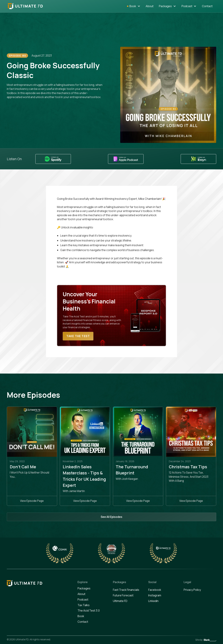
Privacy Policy (192, 590)
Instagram (155, 595)
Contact (207, 6)
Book (81, 616)
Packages (165, 6)
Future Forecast (123, 595)
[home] (25, 6)
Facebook (155, 590)
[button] (135, 6)
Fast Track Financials (126, 590)
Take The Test (78, 336)
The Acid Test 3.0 (89, 611)
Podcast (187, 6)
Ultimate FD (120, 601)
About (150, 6)
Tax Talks (84, 605)
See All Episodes (111, 517)
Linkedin (153, 601)
